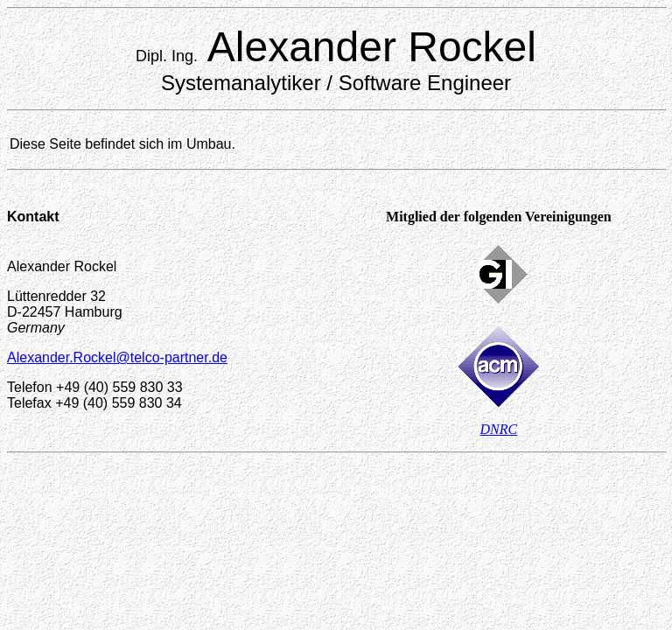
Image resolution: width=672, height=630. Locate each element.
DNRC (499, 429)
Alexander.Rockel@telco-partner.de (117, 357)
